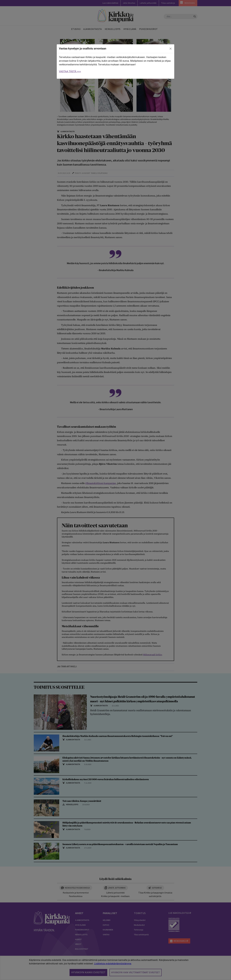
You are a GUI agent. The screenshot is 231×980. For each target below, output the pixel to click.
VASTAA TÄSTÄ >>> (70, 71)
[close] (171, 49)
